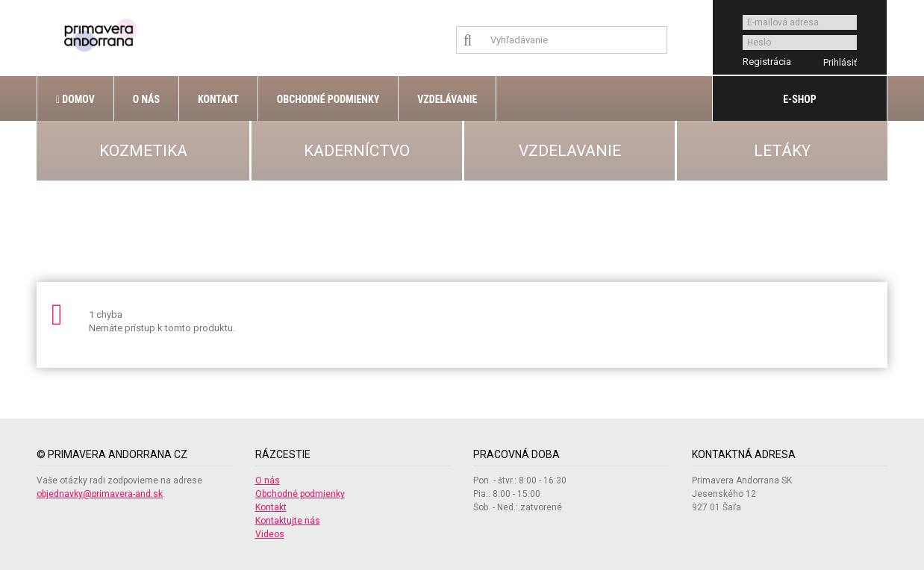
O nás (146, 99)
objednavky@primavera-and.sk (100, 494)
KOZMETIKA (143, 151)
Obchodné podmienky (328, 99)
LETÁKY (782, 151)
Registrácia (767, 62)
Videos (270, 534)
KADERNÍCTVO (357, 151)
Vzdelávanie (447, 99)
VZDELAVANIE (570, 151)
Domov (75, 99)
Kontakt (218, 99)
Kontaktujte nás (288, 521)
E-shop (799, 99)
